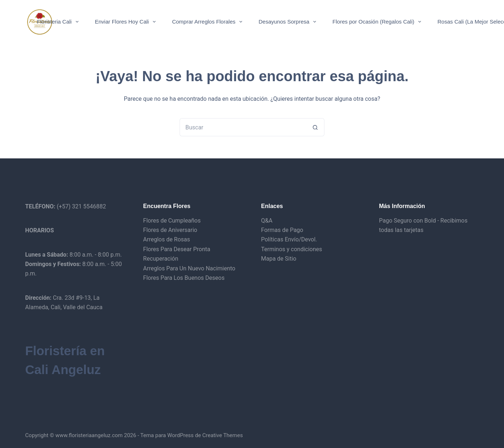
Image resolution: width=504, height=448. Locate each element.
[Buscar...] (243, 127)
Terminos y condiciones (292, 249)
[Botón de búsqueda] (315, 127)
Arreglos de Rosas (167, 239)
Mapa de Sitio (279, 259)
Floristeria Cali (59, 22)
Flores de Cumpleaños (172, 221)
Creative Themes (223, 435)
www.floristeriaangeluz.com (88, 435)
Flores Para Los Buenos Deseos (184, 278)
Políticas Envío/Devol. (289, 239)
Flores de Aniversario (170, 230)
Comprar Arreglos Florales (209, 22)
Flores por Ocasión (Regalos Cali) (378, 22)
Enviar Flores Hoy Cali (127, 22)
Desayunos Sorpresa (289, 22)
